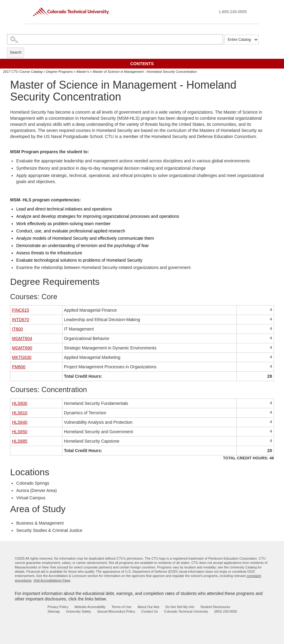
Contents (142, 64)
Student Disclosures (215, 607)
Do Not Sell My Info (180, 607)
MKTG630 (22, 357)
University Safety (78, 611)
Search (16, 52)
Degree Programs (60, 72)
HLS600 (20, 403)
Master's (83, 72)
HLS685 (20, 441)
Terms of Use (121, 607)
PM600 (19, 367)
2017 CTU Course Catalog (23, 72)
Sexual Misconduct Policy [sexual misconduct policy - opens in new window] (116, 611)
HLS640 (20, 422)
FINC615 (20, 310)
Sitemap (54, 611)
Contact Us (150, 611)
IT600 (17, 329)
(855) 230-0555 (226, 611)
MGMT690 (22, 348)
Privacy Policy (58, 607)
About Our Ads (148, 607)
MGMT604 (22, 338)
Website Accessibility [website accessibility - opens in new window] (90, 607)
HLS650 (20, 432)
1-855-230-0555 (233, 12)
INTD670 (20, 320)
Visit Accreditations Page (52, 580)
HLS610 (20, 413)
